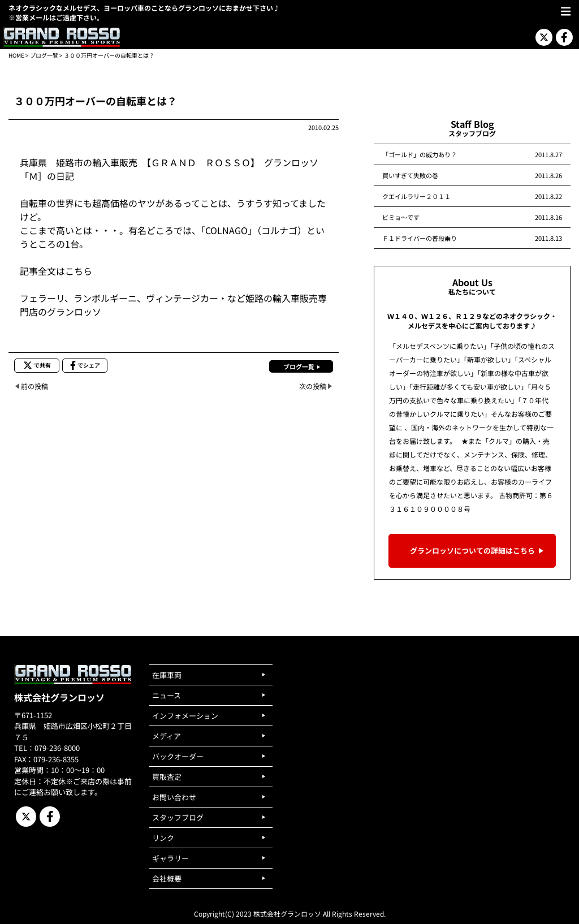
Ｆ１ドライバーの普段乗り (420, 238)
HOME (16, 55)
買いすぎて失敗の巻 (410, 175)
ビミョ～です (401, 217)
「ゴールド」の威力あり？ (420, 154)
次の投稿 (313, 386)
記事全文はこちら (56, 271)
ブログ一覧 (44, 55)
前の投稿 (34, 386)
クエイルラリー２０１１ (416, 196)
